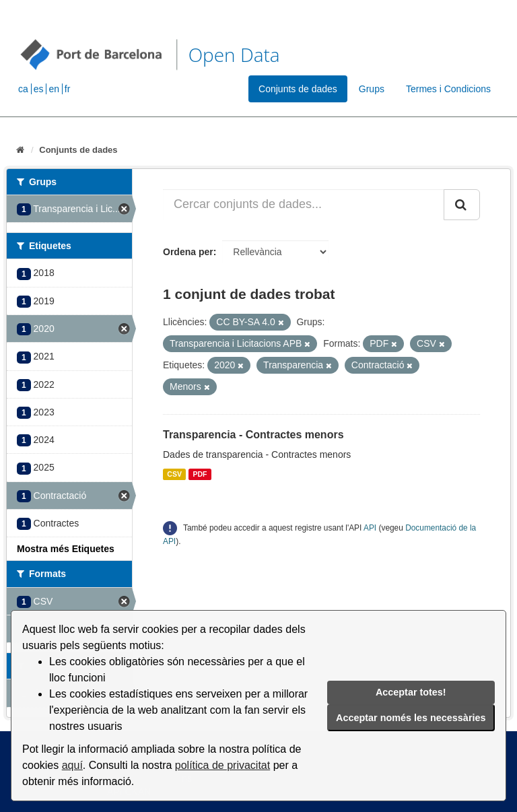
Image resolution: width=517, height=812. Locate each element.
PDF (200, 474)
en (54, 89)
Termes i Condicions (448, 89)
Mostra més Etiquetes (66, 549)
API (370, 528)
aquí (72, 765)
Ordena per (188, 252)
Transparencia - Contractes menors (253, 435)
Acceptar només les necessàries (411, 718)
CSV (174, 474)
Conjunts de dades (298, 89)
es (39, 89)
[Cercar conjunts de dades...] (304, 205)
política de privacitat (222, 765)
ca (23, 89)
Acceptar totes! (411, 692)
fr (68, 89)
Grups (372, 89)
